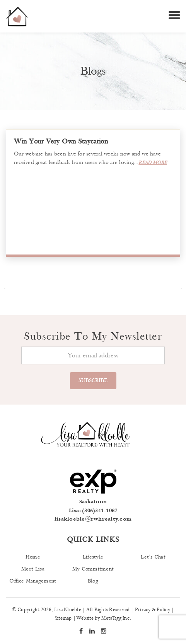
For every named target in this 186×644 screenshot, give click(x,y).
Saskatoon (93, 502)
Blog (93, 581)
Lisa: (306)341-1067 (93, 511)
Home (33, 557)
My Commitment (93, 569)
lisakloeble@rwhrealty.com (93, 519)
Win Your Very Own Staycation (61, 141)
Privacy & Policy (153, 610)
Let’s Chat (153, 557)
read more (153, 162)
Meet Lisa (33, 569)
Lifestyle (93, 557)
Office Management (33, 581)
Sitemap (63, 618)
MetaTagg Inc (115, 618)
